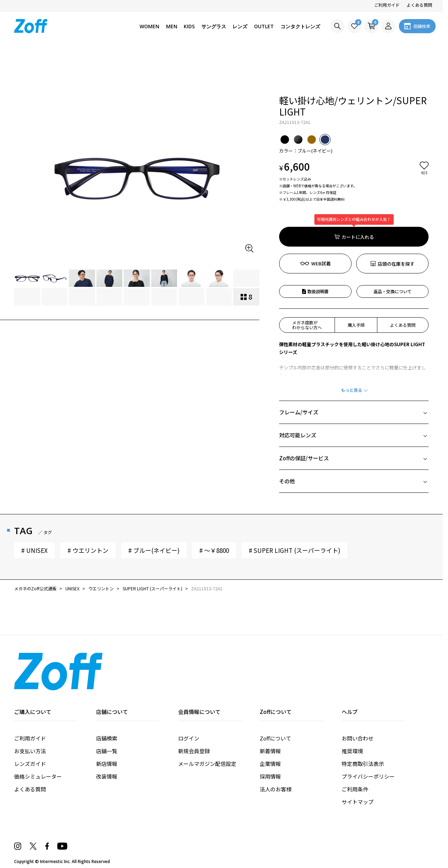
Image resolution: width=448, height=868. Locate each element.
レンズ (240, 26)
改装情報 (107, 736)
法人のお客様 (276, 749)
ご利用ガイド (387, 5)
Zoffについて (275, 698)
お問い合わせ (358, 698)
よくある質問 (419, 5)
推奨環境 (352, 711)
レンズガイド (30, 723)
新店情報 (107, 723)
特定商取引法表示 (363, 723)
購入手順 (356, 285)
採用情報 (270, 736)
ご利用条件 (355, 749)
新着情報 (270, 711)
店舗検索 (107, 698)
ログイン (189, 698)
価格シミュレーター (38, 736)
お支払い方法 (30, 711)
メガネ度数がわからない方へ (307, 285)
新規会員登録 (194, 711)
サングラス (214, 26)
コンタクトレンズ (300, 26)
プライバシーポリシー (368, 736)
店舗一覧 (107, 711)
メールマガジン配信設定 (207, 723)
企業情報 (270, 723)
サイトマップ (358, 761)
